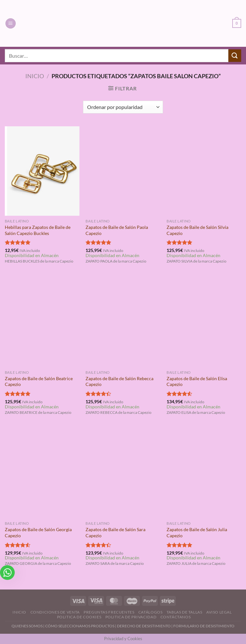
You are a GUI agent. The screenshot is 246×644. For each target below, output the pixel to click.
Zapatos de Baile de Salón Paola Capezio (117, 230)
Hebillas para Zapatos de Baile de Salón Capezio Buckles (38, 230)
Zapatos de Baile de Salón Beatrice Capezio (39, 381)
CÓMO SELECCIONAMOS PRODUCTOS (80, 626)
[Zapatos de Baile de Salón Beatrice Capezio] (42, 322)
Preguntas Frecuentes (109, 612)
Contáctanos (176, 617)
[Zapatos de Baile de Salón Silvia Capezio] (204, 171)
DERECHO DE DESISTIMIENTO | (145, 626)
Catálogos (151, 612)
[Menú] (11, 24)
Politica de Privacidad (131, 617)
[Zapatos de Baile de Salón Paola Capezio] (123, 171)
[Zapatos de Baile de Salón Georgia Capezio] (42, 473)
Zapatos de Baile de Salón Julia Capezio (197, 532)
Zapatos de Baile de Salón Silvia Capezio (197, 230)
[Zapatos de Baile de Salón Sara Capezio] (123, 473)
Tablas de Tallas (184, 612)
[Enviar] (235, 56)
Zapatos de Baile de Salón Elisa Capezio (197, 381)
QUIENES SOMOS (27, 626)
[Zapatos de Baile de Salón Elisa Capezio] (204, 322)
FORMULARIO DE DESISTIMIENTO (204, 626)
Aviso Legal (219, 612)
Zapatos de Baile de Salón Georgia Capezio (38, 532)
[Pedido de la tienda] (123, 107)
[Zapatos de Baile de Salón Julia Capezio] (204, 473)
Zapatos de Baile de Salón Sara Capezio (115, 532)
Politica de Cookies (79, 617)
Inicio (35, 76)
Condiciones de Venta (55, 612)
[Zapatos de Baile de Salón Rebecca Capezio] (123, 322)
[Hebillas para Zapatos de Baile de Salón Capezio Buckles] (42, 171)
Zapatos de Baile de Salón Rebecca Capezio (119, 381)
